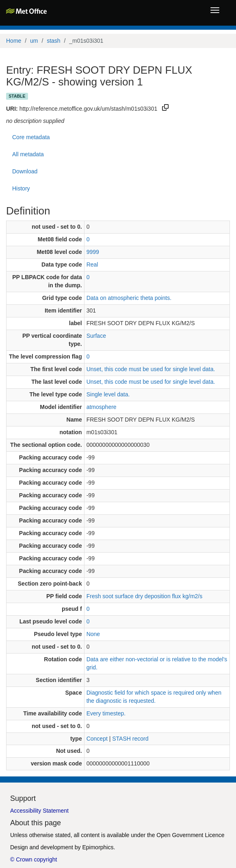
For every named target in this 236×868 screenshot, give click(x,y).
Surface (96, 336)
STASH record (130, 739)
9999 (93, 252)
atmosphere (102, 407)
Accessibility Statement (39, 811)
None (93, 634)
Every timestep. (106, 713)
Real (92, 265)
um (34, 41)
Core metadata (31, 137)
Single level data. (108, 394)
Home (14, 41)
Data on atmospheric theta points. (129, 298)
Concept (97, 739)
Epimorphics (98, 847)
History (21, 188)
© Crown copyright (34, 859)
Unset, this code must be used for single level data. (151, 369)
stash (53, 41)
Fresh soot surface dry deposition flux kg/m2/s (145, 596)
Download (25, 171)
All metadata (28, 154)
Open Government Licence (190, 835)
